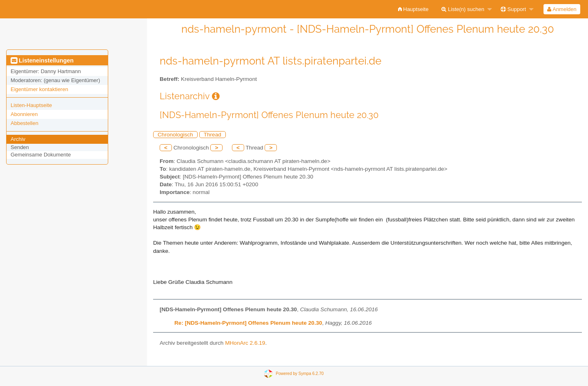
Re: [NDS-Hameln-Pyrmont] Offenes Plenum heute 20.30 (248, 323)
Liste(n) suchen (463, 9)
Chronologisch (175, 135)
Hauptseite (413, 9)
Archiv (18, 139)
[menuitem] (413, 9)
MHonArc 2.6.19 (245, 343)
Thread (213, 135)
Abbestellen (24, 123)
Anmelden (562, 9)
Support (513, 9)
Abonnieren (24, 114)
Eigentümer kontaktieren (39, 89)
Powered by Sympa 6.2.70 (300, 374)
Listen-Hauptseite (31, 105)
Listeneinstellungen (42, 60)
